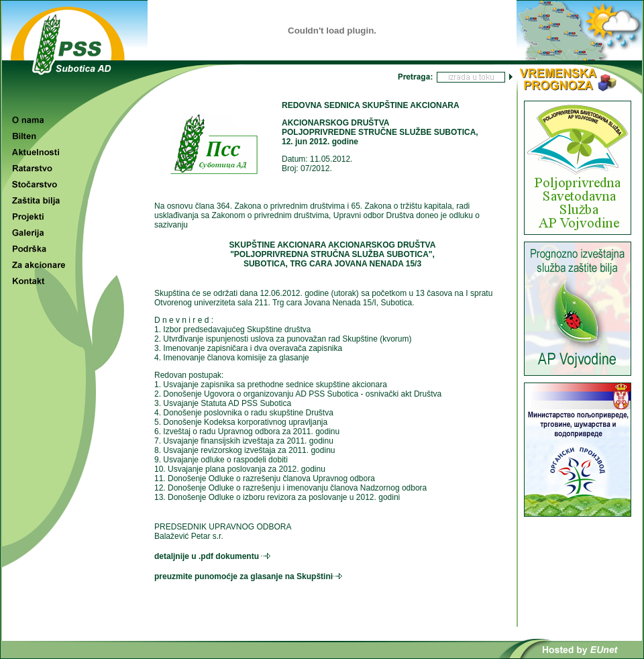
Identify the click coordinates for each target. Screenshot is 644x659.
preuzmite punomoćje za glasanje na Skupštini (244, 576)
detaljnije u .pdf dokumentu (207, 556)
